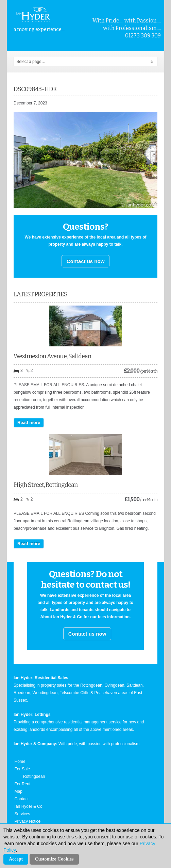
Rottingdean (34, 776)
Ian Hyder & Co (29, 806)
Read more (29, 422)
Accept (16, 859)
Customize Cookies (54, 859)
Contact (22, 799)
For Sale (22, 769)
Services (22, 814)
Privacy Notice (28, 821)
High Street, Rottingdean (46, 485)
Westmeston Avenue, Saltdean (52, 356)
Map (19, 791)
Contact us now (86, 261)
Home (20, 761)
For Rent (23, 784)
